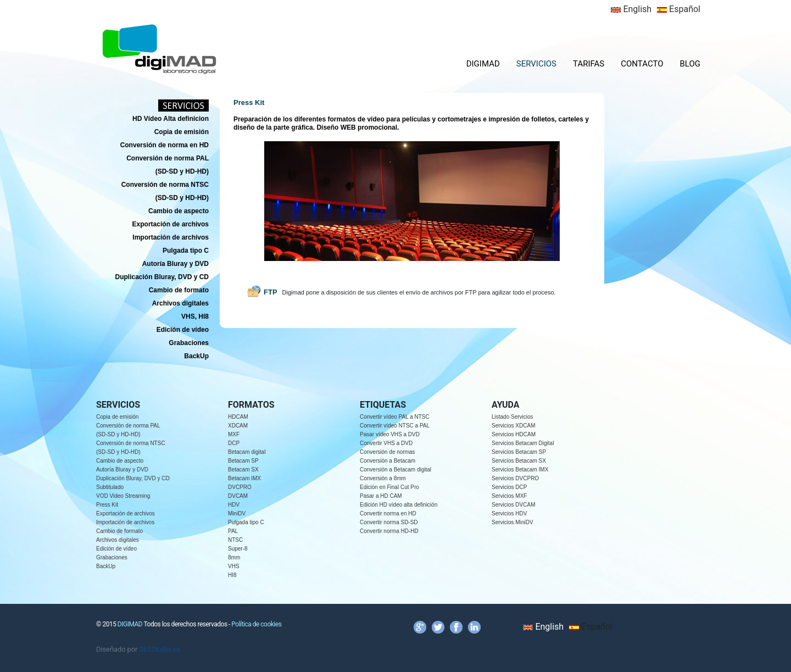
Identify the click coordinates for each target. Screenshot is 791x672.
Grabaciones (112, 557)
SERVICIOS (536, 64)
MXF (234, 434)
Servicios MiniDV (513, 522)
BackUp (106, 566)
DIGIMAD (483, 64)
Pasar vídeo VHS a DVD (390, 434)
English (631, 9)
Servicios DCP (509, 487)
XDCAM (238, 426)
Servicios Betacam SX (519, 461)
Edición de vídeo (116, 549)
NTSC (235, 540)
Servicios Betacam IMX (520, 470)
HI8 (232, 575)
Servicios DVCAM (513, 505)
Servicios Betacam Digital (523, 443)
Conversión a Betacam (388, 461)
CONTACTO (642, 64)
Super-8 (238, 549)
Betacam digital (247, 452)
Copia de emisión (117, 417)
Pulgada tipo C (246, 522)
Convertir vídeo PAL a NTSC (395, 417)
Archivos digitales (118, 540)
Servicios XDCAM (513, 426)
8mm (234, 557)
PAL (233, 531)
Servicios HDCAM (514, 434)
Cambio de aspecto (120, 461)
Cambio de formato (119, 531)
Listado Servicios (513, 417)
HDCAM (238, 417)
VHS (234, 566)
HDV (234, 505)
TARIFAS (589, 64)
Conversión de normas (388, 452)
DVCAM (238, 496)
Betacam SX (243, 470)
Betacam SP (243, 461)
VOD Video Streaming (123, 496)
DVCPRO (240, 487)
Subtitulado (110, 487)
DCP (234, 443)
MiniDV (237, 513)
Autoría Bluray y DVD (122, 470)
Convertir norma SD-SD (389, 522)
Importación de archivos (125, 522)
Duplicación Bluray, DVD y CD (133, 478)
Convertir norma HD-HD (389, 531)
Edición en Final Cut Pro (389, 487)
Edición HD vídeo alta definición (399, 505)
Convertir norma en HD (388, 513)
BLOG (690, 64)
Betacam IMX (244, 478)
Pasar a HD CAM (381, 496)
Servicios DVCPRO (515, 478)
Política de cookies (256, 624)
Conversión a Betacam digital (396, 470)
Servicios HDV (509, 513)
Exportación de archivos (126, 513)
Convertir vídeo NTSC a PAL (395, 426)
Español (679, 9)
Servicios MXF (509, 496)
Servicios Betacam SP (519, 452)
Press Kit (107, 505)
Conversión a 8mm (383, 478)
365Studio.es (160, 649)
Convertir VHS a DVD (386, 443)
